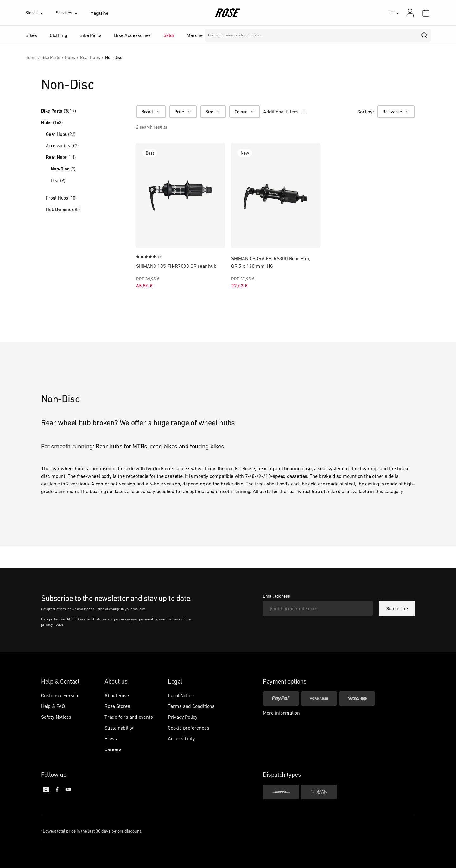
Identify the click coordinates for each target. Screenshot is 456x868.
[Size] (213, 112)
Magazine (99, 13)
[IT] (394, 13)
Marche (195, 35)
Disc (58, 180)
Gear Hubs (61, 134)
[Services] (73, 13)
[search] (425, 35)
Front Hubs (61, 198)
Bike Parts (59, 111)
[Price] (183, 112)
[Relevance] (396, 112)
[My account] (410, 13)
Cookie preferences (188, 728)
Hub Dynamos (63, 209)
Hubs (52, 123)
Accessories (62, 146)
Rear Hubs (61, 157)
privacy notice (52, 624)
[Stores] (41, 13)
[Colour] (245, 112)
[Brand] (151, 112)
